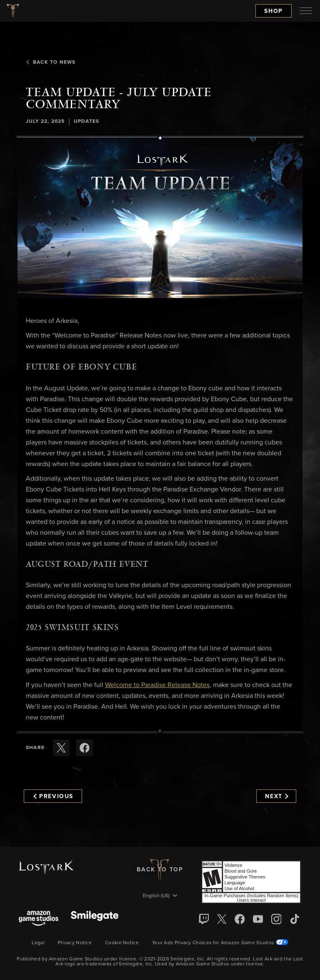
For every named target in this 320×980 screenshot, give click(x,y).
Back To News (51, 62)
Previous (53, 796)
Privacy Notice (75, 943)
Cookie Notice (122, 943)
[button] (160, 218)
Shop (274, 11)
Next (276, 796)
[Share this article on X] (61, 748)
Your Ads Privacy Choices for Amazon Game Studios (220, 943)
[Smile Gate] (95, 919)
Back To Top (160, 870)
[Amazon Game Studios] (39, 919)
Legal (38, 943)
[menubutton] (306, 11)
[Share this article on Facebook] (85, 748)
